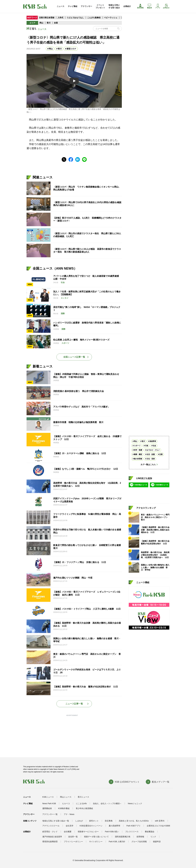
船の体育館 (138, 459)
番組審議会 (150, 832)
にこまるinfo (81, 803)
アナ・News (69, 814)
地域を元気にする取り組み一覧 (56, 821)
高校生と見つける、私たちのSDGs (134, 821)
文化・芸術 (151, 459)
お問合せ (166, 6)
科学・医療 (138, 450)
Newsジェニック (135, 803)
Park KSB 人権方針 (117, 842)
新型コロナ (71, 49)
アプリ (158, 6)
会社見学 (70, 826)
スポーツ (137, 446)
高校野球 (153, 441)
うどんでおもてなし (75, 18)
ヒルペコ (66, 803)
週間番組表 (47, 808)
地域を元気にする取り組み (114, 6)
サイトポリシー (96, 842)
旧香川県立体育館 (47, 18)
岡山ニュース (66, 797)
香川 (49, 23)
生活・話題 (151, 454)
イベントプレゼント (100, 6)
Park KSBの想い (112, 832)
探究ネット (94, 821)
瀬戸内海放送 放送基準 (52, 837)
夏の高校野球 (114, 826)
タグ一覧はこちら (148, 464)
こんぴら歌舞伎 (94, 18)
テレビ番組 (73, 6)
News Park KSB (49, 803)
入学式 (61, 18)
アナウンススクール (51, 826)
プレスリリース (132, 832)
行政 (147, 446)
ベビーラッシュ (111, 18)
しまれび (79, 821)
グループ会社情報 (139, 842)
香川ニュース (83, 797)
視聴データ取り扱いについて (96, 837)
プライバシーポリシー (73, 842)
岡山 (41, 23)
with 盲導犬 (160, 821)
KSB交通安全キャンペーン (91, 826)
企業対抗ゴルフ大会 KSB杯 (158, 826)
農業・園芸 (138, 454)
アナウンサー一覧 (50, 814)
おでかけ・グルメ (153, 450)
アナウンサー (86, 6)
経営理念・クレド (50, 832)
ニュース (61, 6)
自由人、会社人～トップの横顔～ (107, 803)
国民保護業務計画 (123, 837)
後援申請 (157, 842)
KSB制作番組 (64, 808)
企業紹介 (127, 6)
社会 (154, 446)
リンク (153, 837)
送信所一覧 (73, 837)
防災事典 (109, 821)
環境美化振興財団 (50, 842)
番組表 (149, 6)
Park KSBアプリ (133, 826)
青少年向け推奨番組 (84, 808)
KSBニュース (48, 797)
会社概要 (68, 832)
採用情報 (140, 6)
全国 (56, 23)
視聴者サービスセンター (88, 832)
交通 (161, 454)
